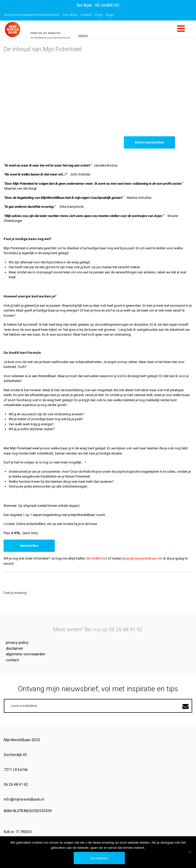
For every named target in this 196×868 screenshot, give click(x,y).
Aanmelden (29, 546)
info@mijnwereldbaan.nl (24, 799)
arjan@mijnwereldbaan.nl (142, 558)
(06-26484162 (96, 558)
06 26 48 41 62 (16, 784)
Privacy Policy (17, 643)
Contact (86, 15)
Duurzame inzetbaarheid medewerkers (32, 15)
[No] (190, 852)
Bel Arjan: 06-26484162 (98, 5)
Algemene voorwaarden (26, 654)
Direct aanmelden (149, 142)
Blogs (110, 15)
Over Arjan (70, 15)
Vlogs (99, 15)
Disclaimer (14, 648)
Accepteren (99, 858)
